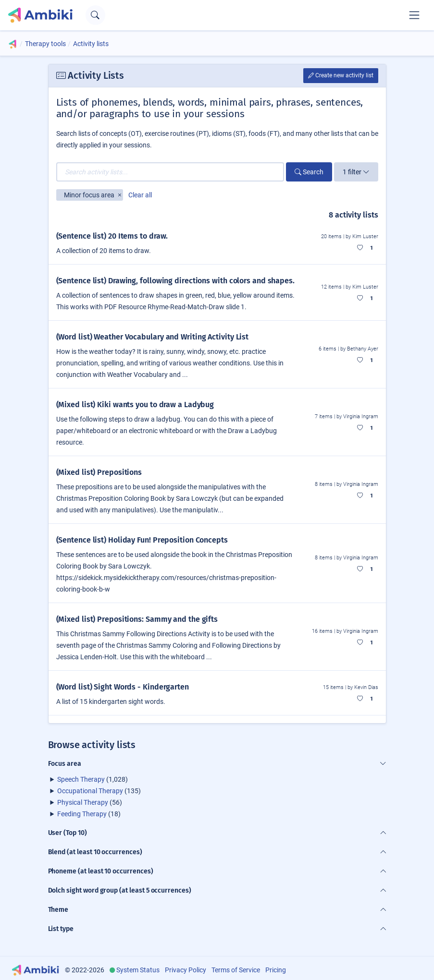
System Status (138, 970)
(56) (90, 802)
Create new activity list (341, 75)
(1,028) (93, 779)
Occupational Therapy (90, 791)
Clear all (140, 195)
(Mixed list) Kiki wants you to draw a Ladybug (135, 405)
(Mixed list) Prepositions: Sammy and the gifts (137, 619)
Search (309, 172)
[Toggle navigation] (414, 15)
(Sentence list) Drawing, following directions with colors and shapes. (175, 281)
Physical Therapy (83, 802)
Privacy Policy (186, 970)
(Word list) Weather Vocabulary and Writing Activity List (153, 337)
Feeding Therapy (82, 814)
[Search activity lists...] (170, 172)
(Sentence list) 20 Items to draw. (112, 236)
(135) (99, 791)
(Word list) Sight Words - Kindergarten (123, 687)
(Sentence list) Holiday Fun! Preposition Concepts (142, 540)
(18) (89, 814)
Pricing (276, 970)
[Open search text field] (95, 15)
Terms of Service (236, 970)
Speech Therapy (81, 779)
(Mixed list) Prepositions (99, 472)
